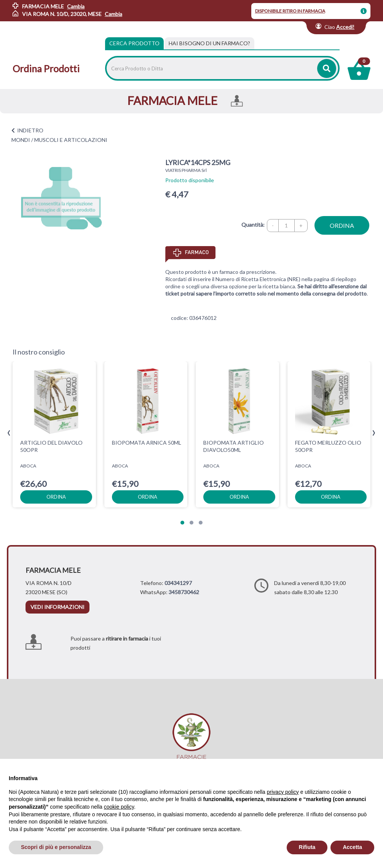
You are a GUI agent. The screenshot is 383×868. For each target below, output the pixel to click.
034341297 (178, 583)
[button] (182, 523)
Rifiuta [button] (307, 847)
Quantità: (253, 225)
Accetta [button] (352, 847)
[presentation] (9, 433)
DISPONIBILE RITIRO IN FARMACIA (290, 11)
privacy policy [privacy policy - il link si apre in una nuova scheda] (283, 792)
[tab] (209, 43)
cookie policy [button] (119, 807)
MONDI (21, 140)
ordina (342, 225)
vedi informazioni (57, 607)
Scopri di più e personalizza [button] (56, 847)
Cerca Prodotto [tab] (134, 43)
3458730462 (184, 592)
